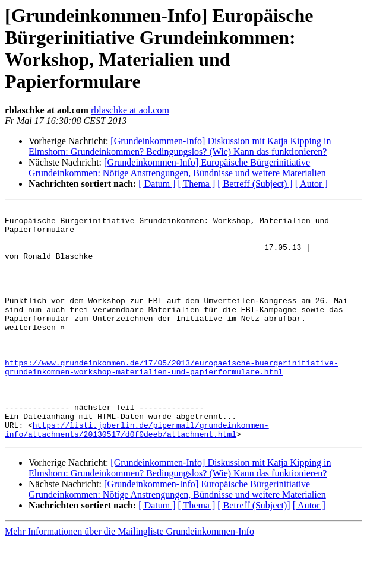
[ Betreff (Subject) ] (255, 184)
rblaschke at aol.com (130, 110)
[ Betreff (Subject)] (254, 552)
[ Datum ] (157, 184)
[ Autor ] (311, 184)
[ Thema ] (197, 184)
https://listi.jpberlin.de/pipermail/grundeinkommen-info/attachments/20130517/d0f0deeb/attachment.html (137, 475)
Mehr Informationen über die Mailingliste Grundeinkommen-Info (129, 578)
